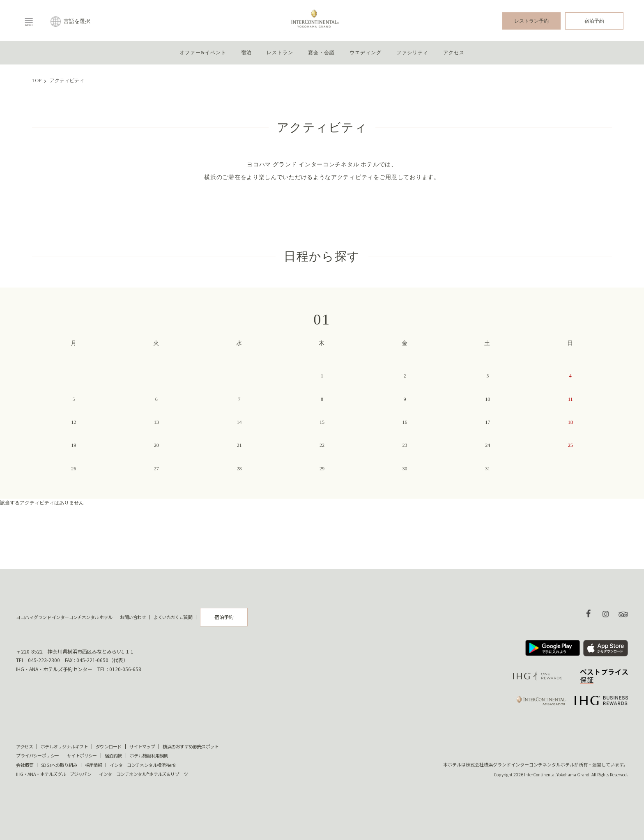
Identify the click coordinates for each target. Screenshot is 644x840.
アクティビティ (67, 81)
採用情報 (94, 765)
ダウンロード (109, 747)
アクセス (454, 53)
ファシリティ (412, 53)
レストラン (280, 53)
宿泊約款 (113, 756)
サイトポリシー (82, 756)
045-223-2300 (44, 659)
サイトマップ (142, 747)
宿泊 (246, 53)
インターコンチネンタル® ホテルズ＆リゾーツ (143, 774)
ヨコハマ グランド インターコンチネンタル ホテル (64, 617)
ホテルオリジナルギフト (64, 747)
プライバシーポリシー (38, 756)
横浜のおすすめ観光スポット (191, 747)
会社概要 (25, 765)
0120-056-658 (125, 668)
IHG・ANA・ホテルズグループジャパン (54, 774)
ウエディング (365, 53)
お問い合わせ (133, 617)
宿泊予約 (594, 21)
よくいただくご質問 (173, 617)
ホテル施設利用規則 (149, 756)
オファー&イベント (203, 53)
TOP (37, 81)
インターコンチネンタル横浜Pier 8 (143, 765)
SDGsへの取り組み (59, 765)
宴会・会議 (321, 53)
